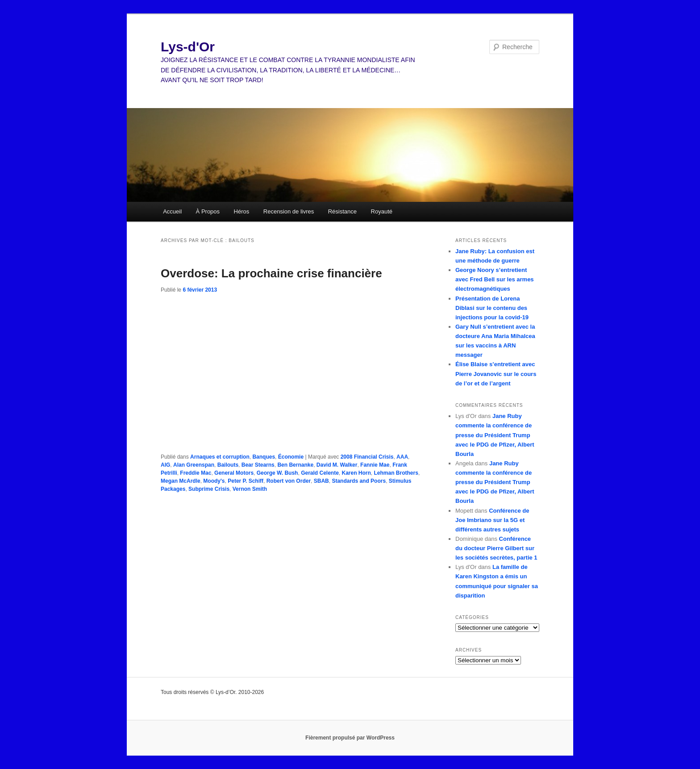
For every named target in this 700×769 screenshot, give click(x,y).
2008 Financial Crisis (367, 457)
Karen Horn (356, 473)
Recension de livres (289, 211)
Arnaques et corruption (220, 457)
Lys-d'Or (188, 47)
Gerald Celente (320, 473)
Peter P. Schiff (246, 481)
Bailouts (228, 465)
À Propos (208, 211)
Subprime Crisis (209, 489)
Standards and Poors (359, 481)
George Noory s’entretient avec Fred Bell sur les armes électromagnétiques (495, 279)
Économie (291, 457)
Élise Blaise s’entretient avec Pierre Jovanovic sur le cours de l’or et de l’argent (496, 374)
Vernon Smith (250, 489)
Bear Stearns (258, 465)
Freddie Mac (196, 473)
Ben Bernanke (295, 465)
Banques (264, 457)
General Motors (234, 473)
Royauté (382, 211)
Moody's (214, 481)
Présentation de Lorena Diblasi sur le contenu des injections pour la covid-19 (492, 308)
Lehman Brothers (396, 473)
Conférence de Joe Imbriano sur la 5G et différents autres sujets (492, 520)
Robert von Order (289, 481)
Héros (242, 211)
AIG (165, 465)
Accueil (172, 211)
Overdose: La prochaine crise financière (271, 273)
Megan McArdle (181, 481)
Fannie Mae (375, 465)
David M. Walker (337, 465)
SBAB (321, 481)
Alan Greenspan (194, 465)
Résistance (342, 211)
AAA (402, 457)
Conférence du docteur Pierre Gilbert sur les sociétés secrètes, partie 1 (496, 548)
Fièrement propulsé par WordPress (350, 738)
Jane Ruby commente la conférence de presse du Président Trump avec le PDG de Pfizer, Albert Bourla (495, 435)
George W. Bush (277, 473)
